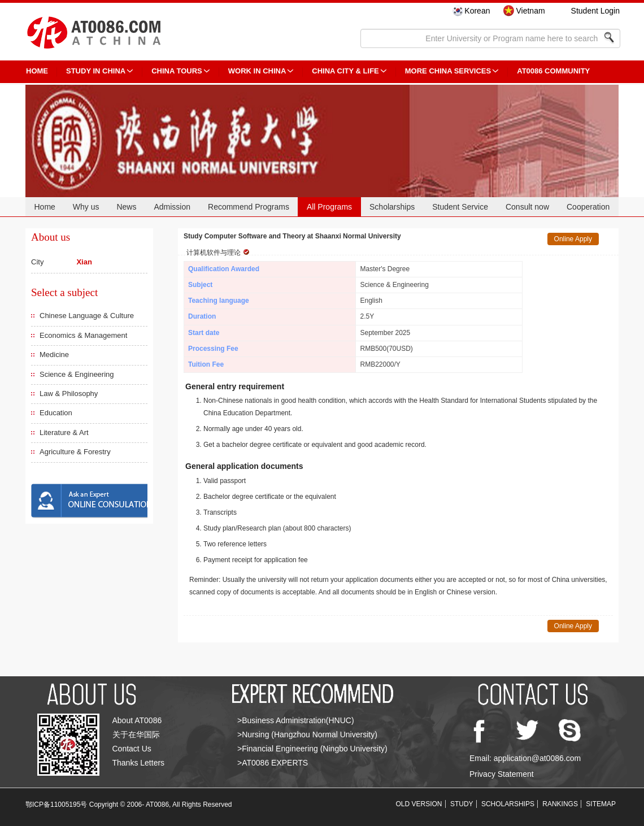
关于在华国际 (136, 734)
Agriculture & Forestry (75, 452)
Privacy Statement (502, 774)
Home (44, 207)
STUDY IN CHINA (96, 71)
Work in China (257, 71)
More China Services (448, 71)
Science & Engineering (77, 374)
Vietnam (530, 11)
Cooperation (588, 207)
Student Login (595, 11)
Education (56, 413)
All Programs (329, 207)
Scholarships (392, 207)
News (126, 207)
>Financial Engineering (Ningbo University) (312, 749)
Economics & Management (83, 335)
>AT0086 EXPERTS (273, 763)
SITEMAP (601, 804)
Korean (477, 11)
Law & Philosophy (69, 394)
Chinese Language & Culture (87, 316)
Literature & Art (64, 432)
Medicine (54, 355)
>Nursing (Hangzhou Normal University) (307, 734)
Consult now (527, 207)
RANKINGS (560, 804)
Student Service (460, 207)
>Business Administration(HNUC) (296, 720)
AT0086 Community (553, 71)
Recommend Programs (249, 207)
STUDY (462, 804)
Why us (86, 207)
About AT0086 (137, 720)
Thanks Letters (139, 763)
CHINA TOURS (177, 71)
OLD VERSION (419, 804)
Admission (172, 207)
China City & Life (345, 71)
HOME (37, 71)
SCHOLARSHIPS (508, 804)
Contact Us (132, 749)
